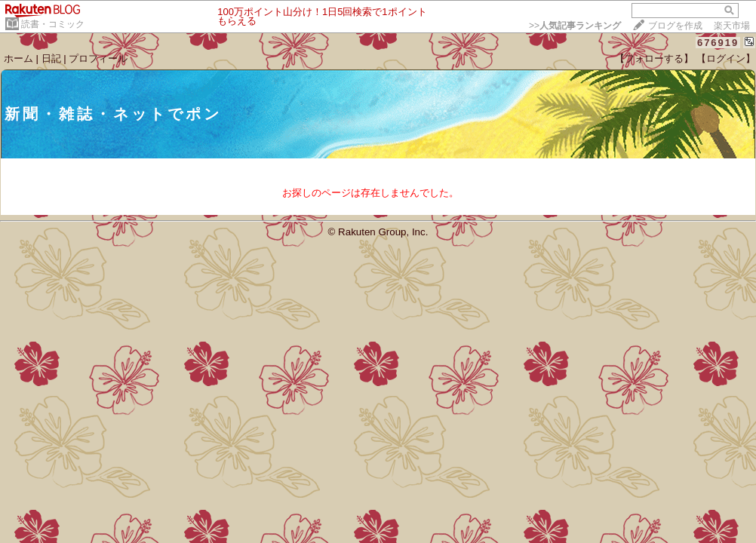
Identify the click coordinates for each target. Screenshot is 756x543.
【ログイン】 (726, 58)
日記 (51, 58)
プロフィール (98, 58)
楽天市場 (732, 26)
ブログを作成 (675, 26)
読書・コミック (53, 24)
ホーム (18, 58)
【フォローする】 (654, 58)
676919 (718, 43)
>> (575, 26)
